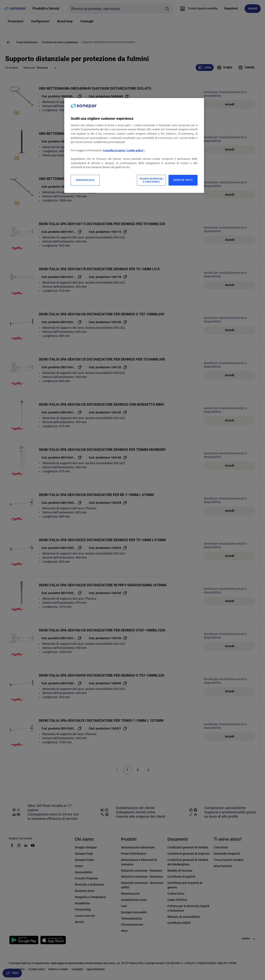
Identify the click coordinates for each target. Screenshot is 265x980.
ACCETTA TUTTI (183, 180)
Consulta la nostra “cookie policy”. (124, 150)
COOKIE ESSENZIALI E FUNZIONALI (152, 180)
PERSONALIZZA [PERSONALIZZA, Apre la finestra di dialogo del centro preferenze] (85, 180)
